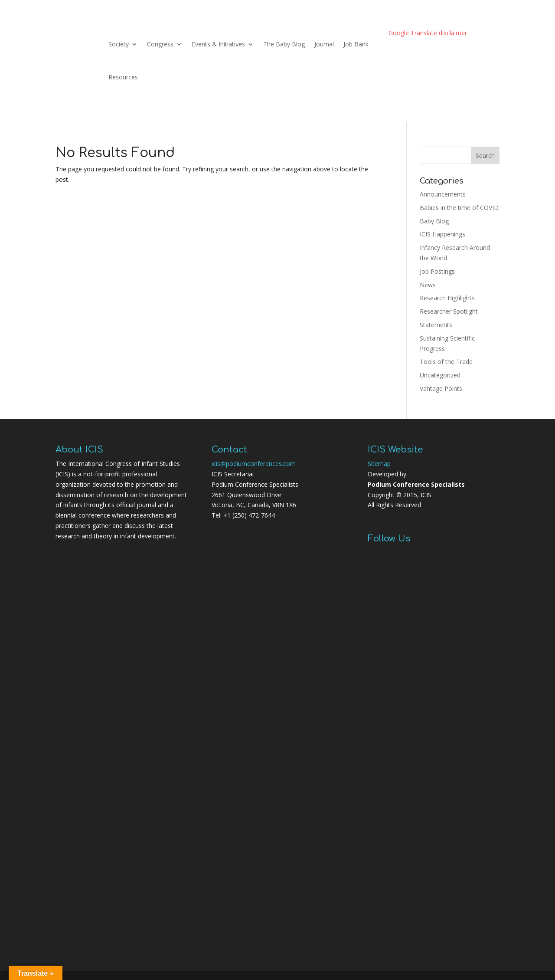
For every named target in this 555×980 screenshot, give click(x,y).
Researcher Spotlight (449, 311)
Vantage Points (441, 388)
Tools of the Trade (446, 362)
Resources (123, 77)
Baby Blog (434, 221)
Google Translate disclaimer (428, 33)
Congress (160, 44)
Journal (324, 44)
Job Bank (356, 44)
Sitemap (379, 464)
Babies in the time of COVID (459, 208)
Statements (436, 325)
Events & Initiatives (218, 44)
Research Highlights (447, 298)
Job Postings (437, 271)
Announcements (443, 194)
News (428, 285)
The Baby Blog (284, 44)
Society (119, 44)
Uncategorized (440, 375)
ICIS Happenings (442, 234)
